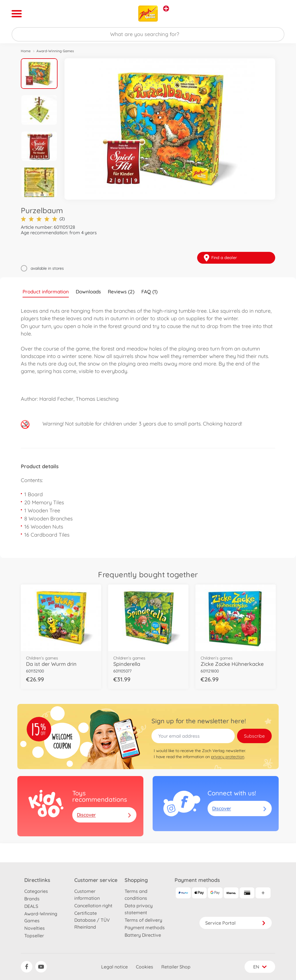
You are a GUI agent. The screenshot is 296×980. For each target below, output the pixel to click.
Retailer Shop (176, 967)
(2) (43, 219)
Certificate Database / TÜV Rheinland (92, 920)
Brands (32, 899)
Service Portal (236, 923)
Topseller (34, 936)
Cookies (145, 967)
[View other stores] (166, 9)
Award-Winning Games (55, 51)
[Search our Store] (148, 34)
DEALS (31, 906)
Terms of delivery (143, 920)
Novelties (35, 928)
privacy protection (228, 757)
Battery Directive (143, 935)
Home (26, 51)
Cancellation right (93, 906)
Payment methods (145, 927)
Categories (36, 891)
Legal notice (114, 967)
